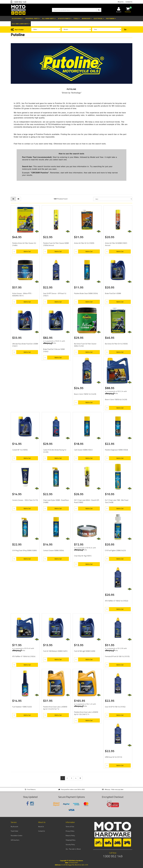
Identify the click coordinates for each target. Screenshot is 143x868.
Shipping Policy (71, 840)
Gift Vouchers (15, 840)
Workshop (87, 18)
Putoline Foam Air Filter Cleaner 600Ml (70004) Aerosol (56, 244)
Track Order (15, 831)
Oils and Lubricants (21, 24)
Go (125, 29)
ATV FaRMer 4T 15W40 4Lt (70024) (24, 656)
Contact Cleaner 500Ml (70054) (53, 550)
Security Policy (70, 844)
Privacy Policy (70, 831)
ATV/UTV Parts (65, 18)
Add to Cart (27, 251)
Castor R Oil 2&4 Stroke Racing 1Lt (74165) (55, 451)
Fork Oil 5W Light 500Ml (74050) (85, 651)
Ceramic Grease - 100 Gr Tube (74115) (25, 500)
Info (55, 343)
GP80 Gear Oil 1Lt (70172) (114, 757)
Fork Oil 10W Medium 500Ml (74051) (55, 651)
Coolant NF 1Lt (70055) (20, 450)
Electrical (99, 18)
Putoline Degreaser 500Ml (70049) (116, 450)
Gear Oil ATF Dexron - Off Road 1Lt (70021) (55, 295)
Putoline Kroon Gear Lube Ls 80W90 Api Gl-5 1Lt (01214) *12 (55, 708)
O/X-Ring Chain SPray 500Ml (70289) (24, 550)
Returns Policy (70, 835)
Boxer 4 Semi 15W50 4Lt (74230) (116, 399)
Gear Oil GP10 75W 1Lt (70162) (115, 707)
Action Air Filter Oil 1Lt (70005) (84, 243)
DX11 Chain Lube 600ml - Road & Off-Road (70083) (87, 501)
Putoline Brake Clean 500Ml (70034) (86, 293)
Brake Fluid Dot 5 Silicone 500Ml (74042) (54, 350)
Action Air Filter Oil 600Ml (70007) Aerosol (116, 244)
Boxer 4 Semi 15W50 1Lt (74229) (85, 394)
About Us (121, 2)
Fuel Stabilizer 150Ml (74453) (22, 707)
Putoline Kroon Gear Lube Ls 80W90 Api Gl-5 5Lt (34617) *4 (86, 713)
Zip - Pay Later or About (73, 849)
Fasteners (111, 18)
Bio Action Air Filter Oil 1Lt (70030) (116, 344)
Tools (77, 18)
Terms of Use (70, 826)
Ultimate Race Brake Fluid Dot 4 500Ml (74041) (25, 345)
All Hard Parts (49, 18)
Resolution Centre (17, 835)
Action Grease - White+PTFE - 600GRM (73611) (22, 295)
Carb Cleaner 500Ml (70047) (83, 450)
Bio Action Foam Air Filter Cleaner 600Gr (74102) (85, 345)
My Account (14, 826)
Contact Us (129, 2)
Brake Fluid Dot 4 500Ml (113, 293)
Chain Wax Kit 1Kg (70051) (83, 556)
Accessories (17, 18)
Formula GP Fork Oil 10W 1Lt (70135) (117, 656)
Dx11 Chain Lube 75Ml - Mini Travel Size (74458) (117, 501)
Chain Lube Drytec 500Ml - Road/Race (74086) (56, 501)
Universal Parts (33, 18)
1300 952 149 (20, 2)
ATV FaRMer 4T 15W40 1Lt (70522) (117, 601)
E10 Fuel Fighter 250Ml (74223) (115, 550)
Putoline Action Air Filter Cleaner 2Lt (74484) (24, 244)
